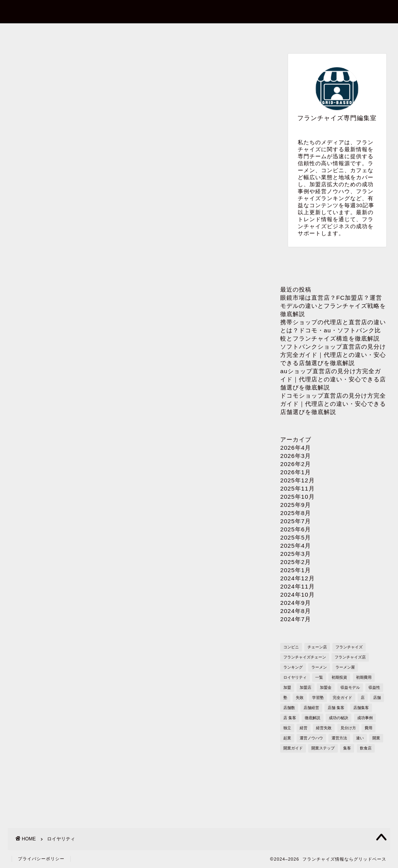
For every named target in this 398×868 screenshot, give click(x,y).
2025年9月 (296, 505)
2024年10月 (298, 595)
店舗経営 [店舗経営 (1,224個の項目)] (311, 708)
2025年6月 (296, 529)
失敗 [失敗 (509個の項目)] (300, 698)
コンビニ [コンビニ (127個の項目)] (291, 647)
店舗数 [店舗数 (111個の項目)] (289, 708)
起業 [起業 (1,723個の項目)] (287, 738)
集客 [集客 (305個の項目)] (347, 748)
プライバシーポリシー (273, 34)
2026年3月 (296, 456)
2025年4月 (296, 546)
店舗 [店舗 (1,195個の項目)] (377, 698)
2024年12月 (298, 578)
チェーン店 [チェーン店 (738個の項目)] (317, 647)
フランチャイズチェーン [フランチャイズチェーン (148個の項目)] (305, 657)
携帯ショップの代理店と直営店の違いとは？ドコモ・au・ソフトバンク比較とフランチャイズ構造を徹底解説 (333, 330)
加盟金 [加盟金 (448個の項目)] (326, 687)
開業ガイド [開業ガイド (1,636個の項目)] (293, 748)
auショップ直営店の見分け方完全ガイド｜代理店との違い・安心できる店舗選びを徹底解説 (333, 379)
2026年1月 (296, 472)
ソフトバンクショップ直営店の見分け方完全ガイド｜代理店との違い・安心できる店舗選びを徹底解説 (333, 355)
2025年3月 (296, 554)
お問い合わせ (121, 34)
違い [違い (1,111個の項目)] (360, 738)
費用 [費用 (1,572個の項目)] (368, 728)
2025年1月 (296, 570)
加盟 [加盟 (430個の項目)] (287, 687)
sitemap (350, 34)
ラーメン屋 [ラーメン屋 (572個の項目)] (345, 667)
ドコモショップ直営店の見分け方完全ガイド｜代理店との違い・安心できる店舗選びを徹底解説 (333, 404)
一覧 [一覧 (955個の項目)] (319, 677)
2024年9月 (296, 603)
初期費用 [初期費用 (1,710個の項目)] (364, 677)
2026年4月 (296, 448)
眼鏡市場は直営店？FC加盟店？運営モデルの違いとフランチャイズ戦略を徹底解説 (333, 306)
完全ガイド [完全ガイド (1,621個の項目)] (342, 698)
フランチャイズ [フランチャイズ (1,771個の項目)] (349, 647)
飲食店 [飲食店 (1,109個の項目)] (366, 748)
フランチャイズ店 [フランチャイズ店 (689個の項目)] (350, 657)
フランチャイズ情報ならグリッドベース (199, 11)
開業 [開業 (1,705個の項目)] (376, 738)
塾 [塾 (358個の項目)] (285, 698)
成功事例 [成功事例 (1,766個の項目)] (365, 718)
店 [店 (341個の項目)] (363, 698)
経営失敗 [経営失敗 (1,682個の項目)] (324, 728)
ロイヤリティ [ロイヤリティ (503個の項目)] (295, 677)
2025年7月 (296, 521)
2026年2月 (296, 464)
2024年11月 (298, 586)
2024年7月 (296, 619)
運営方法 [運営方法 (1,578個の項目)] (339, 738)
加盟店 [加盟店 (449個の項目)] (305, 687)
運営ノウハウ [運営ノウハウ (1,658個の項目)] (311, 738)
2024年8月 (296, 611)
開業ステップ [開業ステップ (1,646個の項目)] (323, 748)
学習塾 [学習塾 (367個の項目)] (318, 698)
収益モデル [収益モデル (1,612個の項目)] (350, 687)
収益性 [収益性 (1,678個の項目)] (374, 687)
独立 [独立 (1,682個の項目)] (287, 728)
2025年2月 (296, 562)
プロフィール (197, 34)
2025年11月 (298, 488)
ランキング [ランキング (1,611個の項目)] (293, 667)
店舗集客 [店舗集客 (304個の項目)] (361, 708)
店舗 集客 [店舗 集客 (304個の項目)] (336, 708)
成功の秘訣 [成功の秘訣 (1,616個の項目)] (339, 718)
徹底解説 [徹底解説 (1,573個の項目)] (312, 718)
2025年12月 (298, 480)
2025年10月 (298, 497)
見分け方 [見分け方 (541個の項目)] (348, 728)
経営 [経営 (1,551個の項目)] (304, 728)
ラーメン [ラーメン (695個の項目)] (319, 667)
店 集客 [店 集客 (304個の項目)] (290, 718)
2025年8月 (296, 513)
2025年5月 (296, 537)
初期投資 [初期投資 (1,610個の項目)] (339, 677)
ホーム (46, 34)
